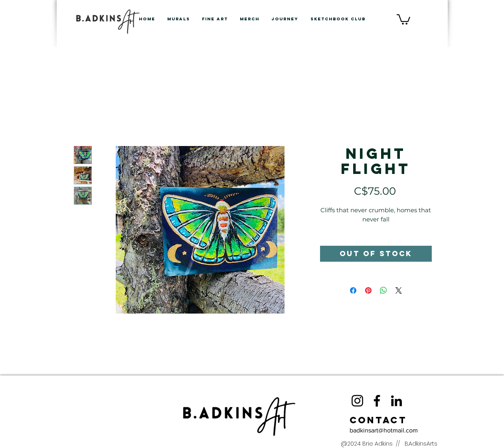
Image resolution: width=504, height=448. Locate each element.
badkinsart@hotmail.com (384, 430)
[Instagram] (357, 401)
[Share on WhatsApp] (383, 290)
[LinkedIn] (396, 401)
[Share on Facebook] (353, 290)
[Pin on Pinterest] (368, 290)
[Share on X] (399, 290)
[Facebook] (377, 401)
